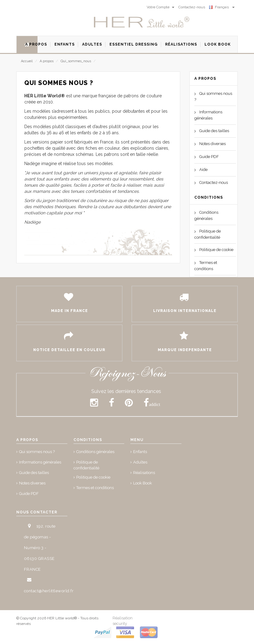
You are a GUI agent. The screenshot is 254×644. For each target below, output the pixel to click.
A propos (47, 61)
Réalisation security (123, 621)
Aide (203, 170)
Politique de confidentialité (86, 465)
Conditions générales (95, 452)
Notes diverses (212, 144)
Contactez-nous (214, 182)
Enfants (140, 452)
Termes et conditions (95, 488)
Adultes (140, 462)
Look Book (143, 483)
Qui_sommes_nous (76, 61)
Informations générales (40, 462)
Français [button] (222, 7)
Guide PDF (209, 157)
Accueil (27, 61)
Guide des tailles (214, 131)
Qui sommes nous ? (37, 452)
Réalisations (144, 473)
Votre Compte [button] (161, 7)
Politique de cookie (216, 250)
